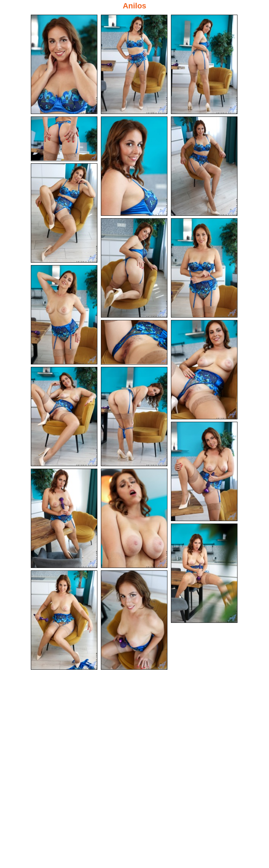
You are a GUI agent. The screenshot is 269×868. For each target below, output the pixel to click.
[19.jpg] (64, 620)
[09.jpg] (204, 268)
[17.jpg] (134, 518)
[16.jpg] (64, 518)
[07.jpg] (64, 213)
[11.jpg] (134, 342)
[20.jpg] (134, 620)
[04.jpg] (64, 139)
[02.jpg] (134, 64)
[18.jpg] (204, 573)
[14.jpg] (134, 417)
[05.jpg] (134, 166)
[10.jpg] (64, 315)
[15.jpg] (204, 471)
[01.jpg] (64, 64)
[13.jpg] (64, 417)
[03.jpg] (204, 64)
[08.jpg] (134, 268)
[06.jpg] (204, 166)
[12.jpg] (204, 370)
